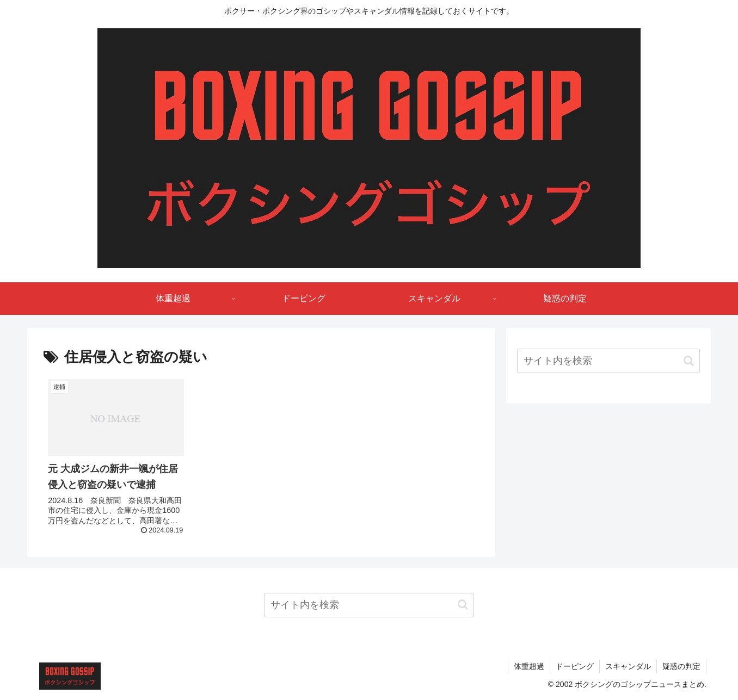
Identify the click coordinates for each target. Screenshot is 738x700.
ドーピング (575, 666)
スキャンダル (628, 666)
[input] (608, 361)
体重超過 (529, 666)
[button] (689, 361)
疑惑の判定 (681, 666)
